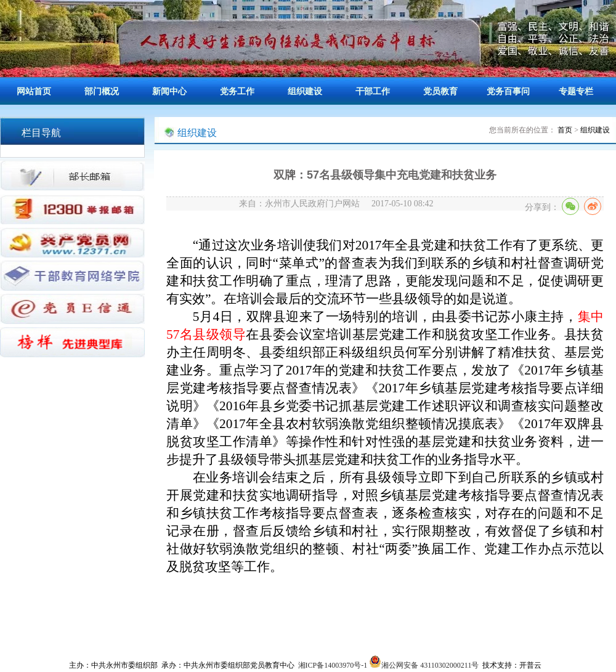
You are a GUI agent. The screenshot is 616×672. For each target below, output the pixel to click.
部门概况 (102, 91)
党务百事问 (508, 91)
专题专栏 (576, 91)
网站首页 (34, 91)
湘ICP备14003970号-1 (333, 665)
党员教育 (440, 91)
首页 (565, 130)
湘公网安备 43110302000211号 (424, 665)
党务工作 (237, 91)
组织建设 (305, 91)
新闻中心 (169, 91)
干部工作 (373, 91)
